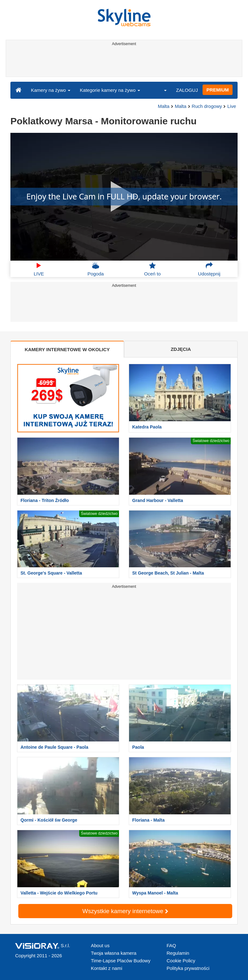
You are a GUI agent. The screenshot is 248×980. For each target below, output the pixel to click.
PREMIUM (218, 90)
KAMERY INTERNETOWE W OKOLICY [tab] (67, 349)
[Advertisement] (123, 62)
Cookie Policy (181, 961)
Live (232, 106)
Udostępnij (209, 269)
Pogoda (96, 269)
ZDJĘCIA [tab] (181, 349)
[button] (161, 90)
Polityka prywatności (188, 968)
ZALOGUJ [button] (187, 90)
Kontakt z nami (106, 968)
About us (100, 945)
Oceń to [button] (153, 269)
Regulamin (178, 953)
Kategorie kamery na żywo (110, 90)
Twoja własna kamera (114, 953)
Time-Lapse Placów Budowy (121, 961)
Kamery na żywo (51, 90)
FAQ (171, 945)
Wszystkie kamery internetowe (125, 911)
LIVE (39, 269)
